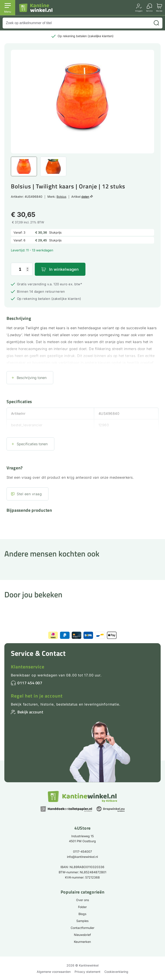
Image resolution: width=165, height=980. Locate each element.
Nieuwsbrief (82, 935)
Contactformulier (82, 928)
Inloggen (139, 11)
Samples (82, 921)
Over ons (82, 900)
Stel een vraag (29, 494)
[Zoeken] (156, 23)
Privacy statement (87, 972)
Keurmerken (82, 942)
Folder (82, 907)
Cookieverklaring (116, 972)
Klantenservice (28, 667)
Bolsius (61, 197)
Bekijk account (30, 712)
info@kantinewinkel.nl (82, 857)
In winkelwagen (64, 269)
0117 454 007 (30, 683)
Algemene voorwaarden (54, 972)
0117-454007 (82, 851)
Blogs (82, 914)
